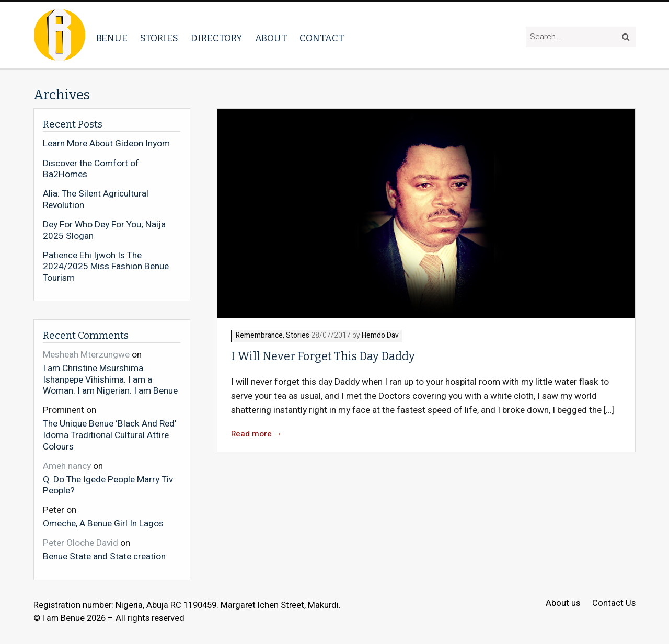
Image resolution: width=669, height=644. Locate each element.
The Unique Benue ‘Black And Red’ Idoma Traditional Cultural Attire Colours (109, 435)
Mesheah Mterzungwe (86, 355)
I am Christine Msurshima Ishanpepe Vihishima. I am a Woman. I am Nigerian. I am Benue (110, 379)
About (271, 38)
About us (563, 603)
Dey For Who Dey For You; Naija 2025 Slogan (104, 230)
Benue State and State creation (104, 556)
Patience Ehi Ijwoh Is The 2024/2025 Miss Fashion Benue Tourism (106, 267)
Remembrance (259, 336)
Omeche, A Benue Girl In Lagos (103, 523)
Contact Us (614, 603)
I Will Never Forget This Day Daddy (323, 356)
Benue (112, 38)
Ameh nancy (67, 466)
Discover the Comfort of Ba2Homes (91, 169)
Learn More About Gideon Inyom (106, 144)
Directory (217, 38)
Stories (159, 38)
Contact (322, 38)
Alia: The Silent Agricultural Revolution (96, 199)
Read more (257, 434)
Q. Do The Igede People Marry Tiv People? (108, 485)
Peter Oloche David (80, 543)
